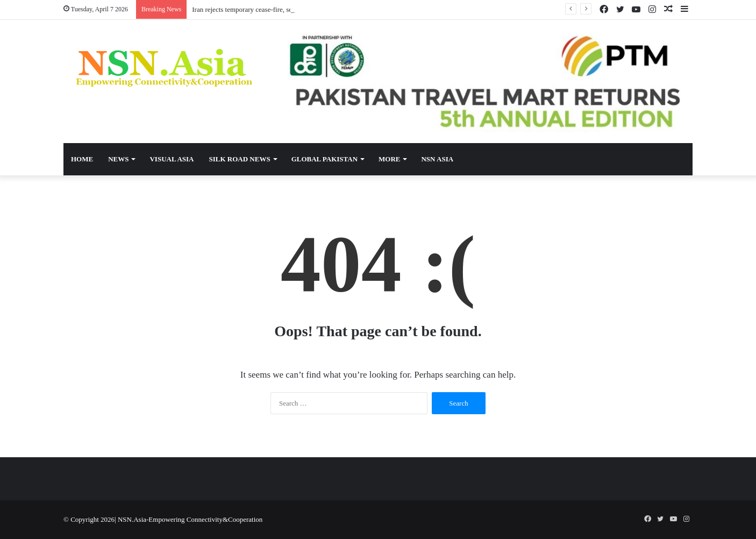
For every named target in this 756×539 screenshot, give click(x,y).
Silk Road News (239, 159)
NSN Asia (437, 159)
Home (82, 159)
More (389, 159)
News (118, 159)
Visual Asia (172, 159)
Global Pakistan (324, 159)
